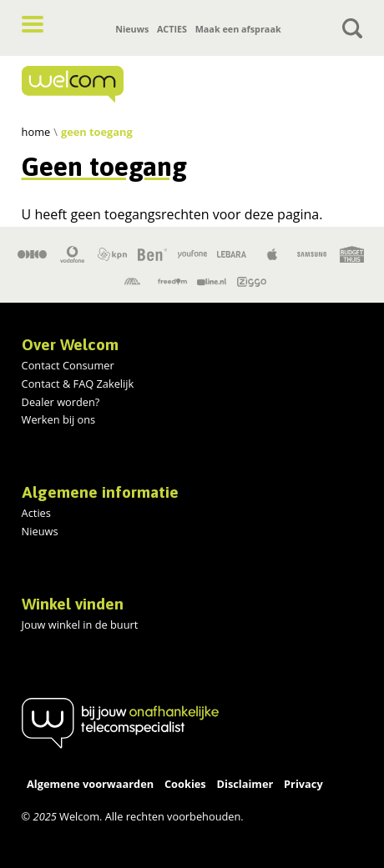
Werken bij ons (59, 419)
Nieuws (132, 29)
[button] (33, 24)
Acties (36, 513)
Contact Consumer (68, 365)
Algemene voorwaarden (90, 784)
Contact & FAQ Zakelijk (78, 384)
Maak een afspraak (238, 29)
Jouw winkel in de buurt (80, 625)
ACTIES (172, 29)
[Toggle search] (352, 28)
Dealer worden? (61, 402)
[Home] (120, 84)
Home (36, 132)
